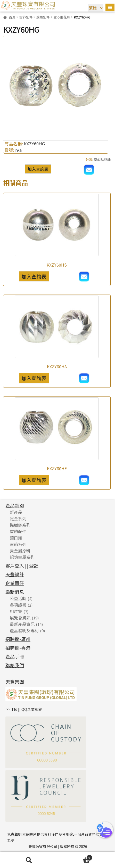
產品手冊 (15, 656)
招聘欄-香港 (18, 648)
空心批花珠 (62, 17)
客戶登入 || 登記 (22, 565)
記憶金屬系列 (22, 557)
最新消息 (15, 592)
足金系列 (18, 518)
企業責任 (15, 583)
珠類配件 (43, 17)
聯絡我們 (15, 665)
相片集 (16, 611)
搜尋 (29, 860)
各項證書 (18, 605)
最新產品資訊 (22, 624)
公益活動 (18, 598)
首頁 (12, 17)
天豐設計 (15, 574)
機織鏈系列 (20, 525)
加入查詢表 (38, 169)
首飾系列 (18, 544)
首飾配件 (26, 17)
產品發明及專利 (24, 630)
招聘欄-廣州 (18, 639)
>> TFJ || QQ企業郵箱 (24, 709)
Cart (75, 857)
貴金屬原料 (20, 551)
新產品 (16, 512)
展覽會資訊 (20, 618)
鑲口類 (16, 538)
